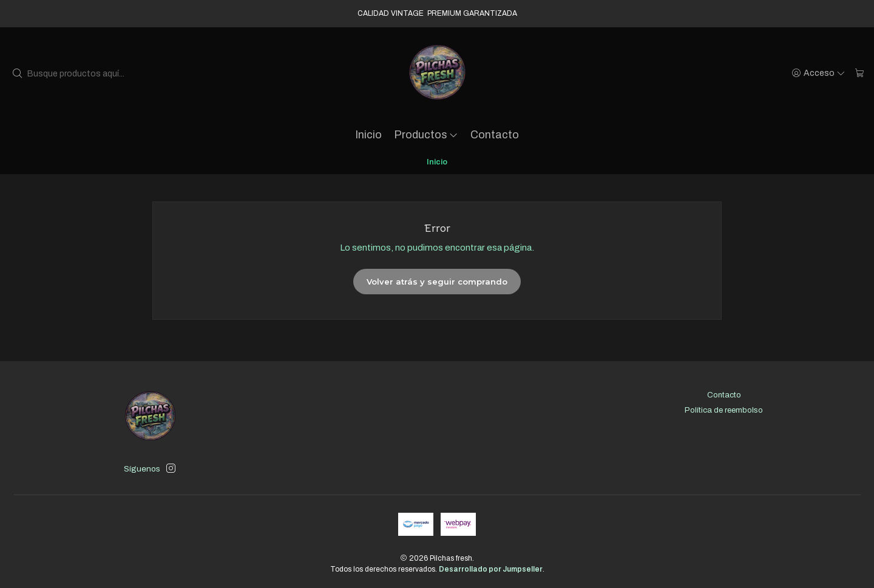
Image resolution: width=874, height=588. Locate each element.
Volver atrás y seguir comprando (437, 282)
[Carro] (860, 73)
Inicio (368, 135)
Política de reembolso (724, 410)
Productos (426, 135)
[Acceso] (819, 73)
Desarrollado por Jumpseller (491, 569)
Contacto (495, 135)
